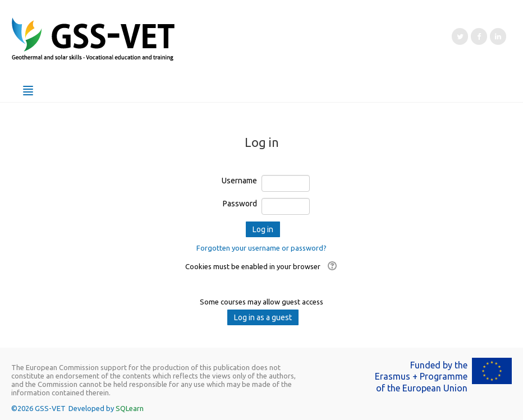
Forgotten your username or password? (261, 248)
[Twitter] (460, 36)
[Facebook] (479, 36)
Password (240, 204)
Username (239, 181)
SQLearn (130, 408)
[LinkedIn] (498, 36)
